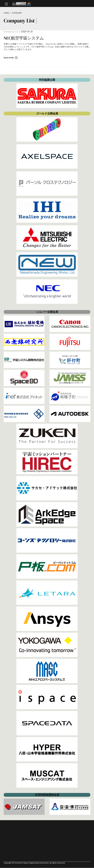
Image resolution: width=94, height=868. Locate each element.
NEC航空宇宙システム (24, 38)
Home (6, 13)
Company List (11, 32)
